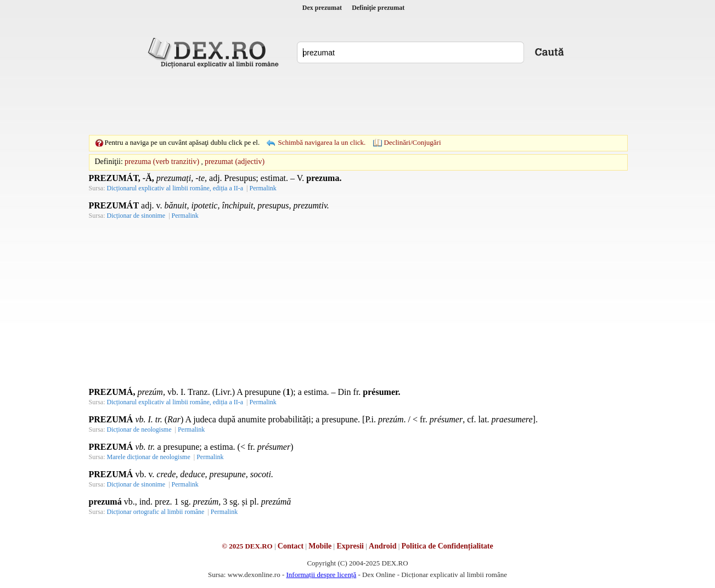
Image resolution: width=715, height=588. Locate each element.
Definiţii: (109, 162)
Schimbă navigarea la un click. (322, 142)
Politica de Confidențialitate (447, 546)
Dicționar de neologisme (139, 429)
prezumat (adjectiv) (235, 162)
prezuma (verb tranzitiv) (162, 162)
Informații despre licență (321, 575)
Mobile (320, 546)
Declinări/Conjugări (413, 142)
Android (382, 546)
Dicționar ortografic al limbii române (156, 512)
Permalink (263, 188)
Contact (291, 546)
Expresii (350, 546)
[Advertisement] (358, 101)
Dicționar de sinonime (136, 216)
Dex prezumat (322, 8)
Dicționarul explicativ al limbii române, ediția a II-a (175, 188)
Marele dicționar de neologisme (149, 457)
